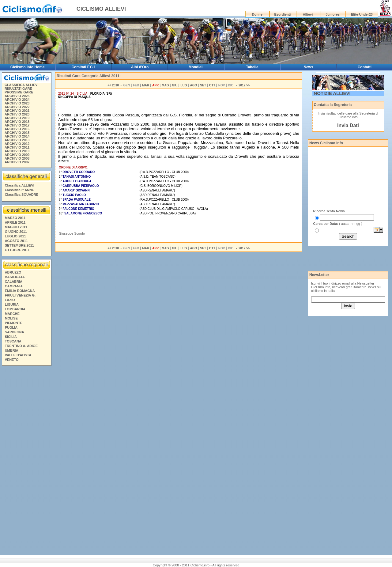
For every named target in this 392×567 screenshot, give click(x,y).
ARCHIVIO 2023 (17, 103)
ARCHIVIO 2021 (17, 111)
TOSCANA (13, 341)
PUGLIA (11, 327)
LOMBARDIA (15, 309)
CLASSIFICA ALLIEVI (21, 85)
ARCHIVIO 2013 (17, 140)
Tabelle (252, 67)
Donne (257, 14)
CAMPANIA (14, 286)
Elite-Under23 (362, 14)
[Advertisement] (26, 461)
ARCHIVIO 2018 (17, 122)
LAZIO (10, 300)
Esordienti (283, 14)
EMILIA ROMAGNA (20, 291)
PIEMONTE (14, 323)
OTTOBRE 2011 (17, 250)
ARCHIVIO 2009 (17, 155)
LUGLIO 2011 (15, 236)
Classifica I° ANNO (20, 190)
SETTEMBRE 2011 (19, 245)
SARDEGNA (15, 332)
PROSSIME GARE (19, 92)
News (308, 67)
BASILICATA (15, 277)
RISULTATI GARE (18, 89)
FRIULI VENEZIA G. (20, 295)
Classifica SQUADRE (22, 195)
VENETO (12, 360)
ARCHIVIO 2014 (17, 136)
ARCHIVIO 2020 (17, 114)
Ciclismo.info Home (28, 67)
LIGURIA (12, 304)
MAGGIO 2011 (16, 227)
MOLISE (11, 318)
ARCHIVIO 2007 (17, 162)
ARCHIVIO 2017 (17, 125)
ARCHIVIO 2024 (17, 100)
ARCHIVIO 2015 (17, 133)
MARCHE (12, 314)
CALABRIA (14, 282)
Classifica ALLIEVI (20, 185)
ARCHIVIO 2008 (17, 158)
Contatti (365, 67)
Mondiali (196, 67)
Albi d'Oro (140, 67)
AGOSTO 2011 (16, 241)
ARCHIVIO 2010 (17, 151)
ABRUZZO (13, 272)
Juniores (333, 14)
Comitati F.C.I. (83, 67)
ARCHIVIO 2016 (17, 129)
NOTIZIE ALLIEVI (332, 93)
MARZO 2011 (15, 218)
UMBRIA (12, 350)
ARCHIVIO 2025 (17, 96)
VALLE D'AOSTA (18, 355)
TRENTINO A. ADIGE (21, 346)
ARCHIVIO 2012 (17, 144)
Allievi (308, 14)
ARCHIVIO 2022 (17, 107)
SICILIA (11, 337)
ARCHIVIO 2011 (17, 147)
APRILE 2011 (15, 222)
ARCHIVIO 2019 (17, 118)
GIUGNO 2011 (16, 232)
